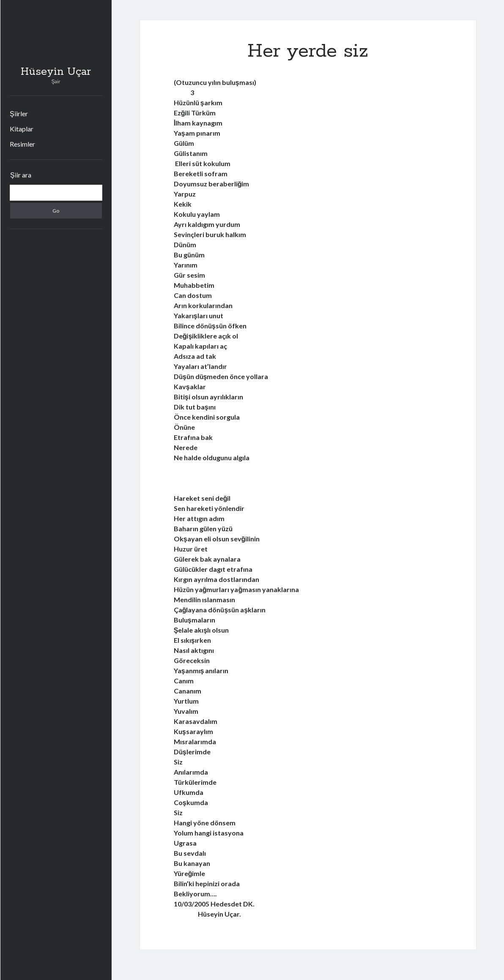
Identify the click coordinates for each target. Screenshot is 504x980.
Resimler (22, 144)
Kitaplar (22, 129)
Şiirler (19, 113)
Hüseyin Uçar (56, 72)
